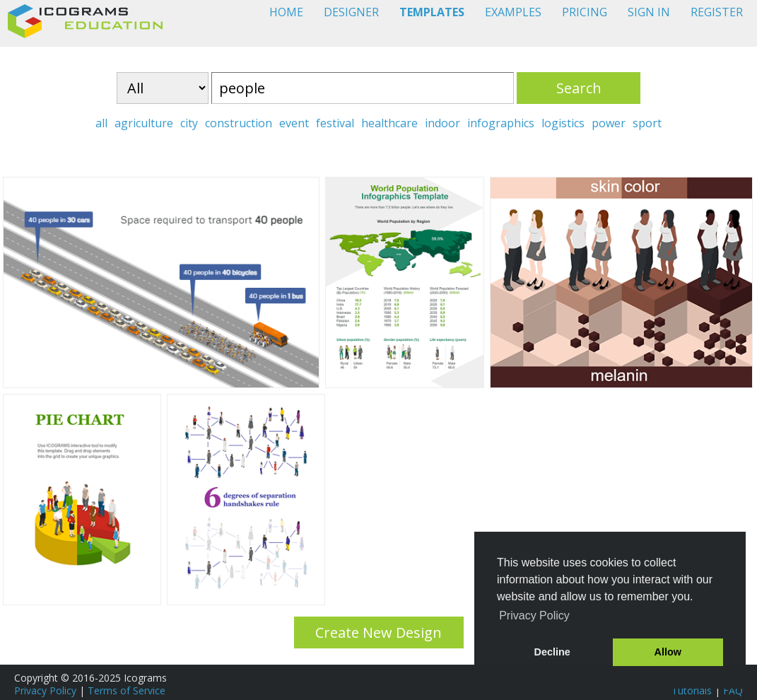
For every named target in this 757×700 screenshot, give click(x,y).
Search (579, 88)
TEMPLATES (432, 12)
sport (647, 123)
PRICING (585, 12)
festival (335, 123)
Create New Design (378, 632)
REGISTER (717, 12)
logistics (563, 123)
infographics (501, 123)
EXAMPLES (513, 12)
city (189, 123)
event (294, 123)
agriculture (144, 123)
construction (239, 123)
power (609, 123)
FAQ (733, 690)
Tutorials (692, 690)
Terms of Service (127, 690)
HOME (286, 12)
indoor (442, 123)
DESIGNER (351, 12)
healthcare (389, 123)
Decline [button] (552, 652)
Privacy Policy (45, 690)
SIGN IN (649, 12)
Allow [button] (668, 652)
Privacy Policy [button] (534, 616)
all (101, 123)
